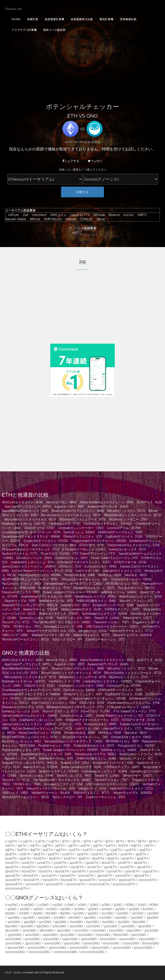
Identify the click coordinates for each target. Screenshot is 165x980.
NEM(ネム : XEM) (110, 575)
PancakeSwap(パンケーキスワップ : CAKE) (73, 584)
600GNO (76, 922)
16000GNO (108, 939)
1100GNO (76, 926)
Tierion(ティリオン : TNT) (111, 622)
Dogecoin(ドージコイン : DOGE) (46, 541)
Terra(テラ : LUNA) (107, 618)
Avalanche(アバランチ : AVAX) (108, 506)
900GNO (27, 926)
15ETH (22, 846)
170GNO (59, 918)
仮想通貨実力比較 (82, 19)
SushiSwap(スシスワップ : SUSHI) (105, 614)
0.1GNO (43, 905)
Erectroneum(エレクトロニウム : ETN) (134, 545)
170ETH (25, 854)
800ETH (98, 859)
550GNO (61, 922)
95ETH (61, 850)
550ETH (25, 859)
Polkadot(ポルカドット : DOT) (94, 588)
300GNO (137, 918)
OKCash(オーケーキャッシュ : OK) (84, 579)
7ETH (131, 841)
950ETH (142, 859)
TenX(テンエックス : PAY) (74, 618)
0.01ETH (11, 841)
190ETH (53, 854)
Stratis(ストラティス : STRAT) (59, 614)
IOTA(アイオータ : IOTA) (130, 562)
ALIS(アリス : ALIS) (149, 502)
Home (16, 19)
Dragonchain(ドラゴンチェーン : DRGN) (99, 541)
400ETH (126, 854)
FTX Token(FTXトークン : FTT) (94, 554)
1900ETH (11, 867)
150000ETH (127, 880)
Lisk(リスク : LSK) (87, 571)
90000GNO (16, 948)
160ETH (11, 854)
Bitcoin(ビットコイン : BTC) (126, 511)
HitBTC (141, 215)
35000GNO (33, 943)
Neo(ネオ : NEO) (136, 575)
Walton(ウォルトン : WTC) (91, 635)
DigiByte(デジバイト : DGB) (124, 536)
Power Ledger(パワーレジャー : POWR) (70, 592)
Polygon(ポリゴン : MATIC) (136, 588)
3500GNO (15, 935)
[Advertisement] (82, 71)
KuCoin (128, 215)
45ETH (98, 846)
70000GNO (131, 943)
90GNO (79, 913)
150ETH (144, 850)
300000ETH (34, 884)
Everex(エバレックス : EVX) (127, 549)
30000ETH (86, 876)
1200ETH (44, 863)
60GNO (148, 909)
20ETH (34, 846)
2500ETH (77, 867)
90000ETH (88, 880)
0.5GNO (57, 905)
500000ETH (54, 884)
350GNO (153, 918)
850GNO (11, 926)
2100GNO (99, 931)
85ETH (35, 850)
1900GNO (64, 931)
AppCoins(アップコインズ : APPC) (28, 506)
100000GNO (36, 948)
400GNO (14, 922)
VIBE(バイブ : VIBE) (15, 635)
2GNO (82, 905)
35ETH (72, 846)
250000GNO (100, 948)
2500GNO (134, 931)
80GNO (51, 913)
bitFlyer (13, 215)
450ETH (141, 854)
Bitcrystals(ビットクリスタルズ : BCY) (30, 519)
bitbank (70, 219)
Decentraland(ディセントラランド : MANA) (31, 536)
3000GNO (151, 931)
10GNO (25, 909)
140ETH (130, 850)
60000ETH (31, 880)
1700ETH (124, 863)
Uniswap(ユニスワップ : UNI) (63, 626)
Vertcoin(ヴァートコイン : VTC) (131, 631)
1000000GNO (15, 952)
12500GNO (70, 939)
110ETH (88, 850)
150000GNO (57, 948)
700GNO (108, 922)
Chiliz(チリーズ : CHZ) (39, 528)
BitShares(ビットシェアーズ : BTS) (82, 519)
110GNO (123, 913)
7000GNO (103, 935)
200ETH (68, 854)
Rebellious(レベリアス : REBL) (95, 596)
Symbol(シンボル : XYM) (36, 618)
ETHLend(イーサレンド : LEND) (84, 549)
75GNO (38, 913)
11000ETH (114, 871)
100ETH (74, 850)
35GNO (93, 909)
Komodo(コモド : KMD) (101, 566)
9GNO (12, 909)
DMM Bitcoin (52, 219)
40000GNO (52, 943)
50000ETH (13, 880)
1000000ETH (76, 884)
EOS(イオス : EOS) (92, 545)
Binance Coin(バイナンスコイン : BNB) (78, 511)
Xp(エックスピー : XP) (67, 639)
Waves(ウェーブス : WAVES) (132, 635)
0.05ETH (26, 841)
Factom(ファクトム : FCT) (20, 554)
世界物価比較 (128, 19)
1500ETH (92, 863)
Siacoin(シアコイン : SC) (136, 601)
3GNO (94, 905)
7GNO (142, 905)
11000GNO (32, 939)
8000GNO (121, 935)
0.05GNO (28, 905)
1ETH (65, 841)
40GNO (107, 909)
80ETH (22, 850)
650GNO (92, 922)
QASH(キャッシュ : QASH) (118, 592)
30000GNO (13, 943)
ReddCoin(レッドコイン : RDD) (141, 596)
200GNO (105, 918)
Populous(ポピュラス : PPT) (21, 592)
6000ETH (28, 871)
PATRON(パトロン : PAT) (122, 584)
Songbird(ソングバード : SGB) (113, 605)
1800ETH (140, 863)
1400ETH (76, 863)
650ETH (55, 859)
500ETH (11, 859)
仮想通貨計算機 (54, 19)
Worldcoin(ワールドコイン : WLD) (25, 639)
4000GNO (32, 935)
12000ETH (132, 871)
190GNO (90, 918)
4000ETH (127, 867)
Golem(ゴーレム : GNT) (72, 558)
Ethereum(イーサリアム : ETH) (23, 707)
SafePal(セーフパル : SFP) (56, 601)
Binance (113, 215)
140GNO (14, 918)
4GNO (106, 905)
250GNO (121, 918)
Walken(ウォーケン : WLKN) (51, 635)
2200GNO (116, 931)
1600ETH (108, 863)
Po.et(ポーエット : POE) (54, 588)
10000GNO (13, 939)
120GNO (138, 913)
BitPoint (34, 219)
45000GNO (72, 943)
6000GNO (85, 935)
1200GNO (93, 926)
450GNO (30, 922)
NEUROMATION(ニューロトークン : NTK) (30, 579)
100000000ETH (124, 884)
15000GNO (89, 939)
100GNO (107, 913)
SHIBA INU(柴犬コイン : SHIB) (96, 601)
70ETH (149, 846)
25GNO (65, 909)
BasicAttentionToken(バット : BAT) (25, 511)
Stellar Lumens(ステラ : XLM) (81, 609)
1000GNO (59, 926)
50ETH (110, 846)
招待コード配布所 (54, 30)
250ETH (82, 854)
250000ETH (14, 884)
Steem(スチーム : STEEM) (40, 609)
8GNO (154, 905)
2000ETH (28, 867)
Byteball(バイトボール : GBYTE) (24, 524)
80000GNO (151, 943)
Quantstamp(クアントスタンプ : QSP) (46, 596)
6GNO (130, 905)
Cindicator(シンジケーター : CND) (81, 528)
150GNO (29, 918)
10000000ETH (99, 884)
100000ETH (107, 880)
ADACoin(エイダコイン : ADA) (22, 502)
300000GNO (122, 948)
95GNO (93, 913)
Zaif (24, 215)
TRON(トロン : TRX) (27, 626)
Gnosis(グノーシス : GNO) (34, 558)
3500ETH (110, 867)
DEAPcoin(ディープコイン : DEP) (120, 532)
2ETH (76, 841)
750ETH (84, 859)
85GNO (65, 913)
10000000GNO (39, 952)
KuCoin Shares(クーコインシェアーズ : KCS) (42, 571)
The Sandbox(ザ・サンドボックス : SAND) (62, 622)
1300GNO (110, 926)
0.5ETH (53, 841)
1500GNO (145, 926)
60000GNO (111, 943)
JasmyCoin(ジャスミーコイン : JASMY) (29, 566)
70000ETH (50, 880)
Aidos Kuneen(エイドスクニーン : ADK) (107, 502)
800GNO (139, 922)
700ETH (69, 859)
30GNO (79, 909)
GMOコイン (57, 215)
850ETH (113, 859)
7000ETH (45, 871)
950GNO (43, 926)
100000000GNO (65, 952)
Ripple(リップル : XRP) (20, 601)
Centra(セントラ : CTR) (64, 524)
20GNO (52, 909)
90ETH (48, 850)
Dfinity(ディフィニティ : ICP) (83, 536)
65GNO (10, 913)
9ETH (153, 841)
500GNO (45, 922)
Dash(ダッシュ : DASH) (79, 532)
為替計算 (33, 19)
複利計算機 (106, 19)
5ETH (109, 841)
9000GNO (139, 935)
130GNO (153, 913)
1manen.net (13, 9)
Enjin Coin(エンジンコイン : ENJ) (54, 545)
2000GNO (81, 931)
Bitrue (99, 219)
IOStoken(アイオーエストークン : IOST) (84, 562)
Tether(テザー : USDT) (137, 618)
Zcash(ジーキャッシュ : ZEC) (105, 639)
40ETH (85, 846)
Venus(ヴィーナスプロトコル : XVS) (51, 631)
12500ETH (150, 871)
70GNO (24, 913)
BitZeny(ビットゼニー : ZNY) (129, 519)
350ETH (112, 854)
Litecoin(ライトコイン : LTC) (122, 571)
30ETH (60, 846)
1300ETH (60, 863)
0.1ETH (40, 841)
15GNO (38, 909)
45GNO (120, 909)
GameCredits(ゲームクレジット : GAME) (29, 716)
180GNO (75, 918)
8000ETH (62, 871)
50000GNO (91, 943)
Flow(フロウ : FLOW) (55, 554)
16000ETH (30, 876)
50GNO (134, 909)
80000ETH (69, 880)
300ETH (97, 854)
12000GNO (51, 939)
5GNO (118, 905)
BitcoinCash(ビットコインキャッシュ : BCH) (71, 515)
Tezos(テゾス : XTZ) (16, 622)
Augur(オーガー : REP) (69, 506)
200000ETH (147, 880)
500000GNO (143, 948)
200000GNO (79, 948)
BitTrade (98, 215)
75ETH (10, 850)
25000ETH (67, 876)
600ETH (40, 859)
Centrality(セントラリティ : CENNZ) (108, 524)
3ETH (87, 841)
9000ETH (79, 871)
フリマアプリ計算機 (24, 30)
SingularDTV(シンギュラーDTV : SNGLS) (30, 605)
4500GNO (50, 935)
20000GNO (127, 939)
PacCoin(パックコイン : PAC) (21, 584)
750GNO (123, 922)
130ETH (116, 850)
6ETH (120, 841)
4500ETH (143, 867)
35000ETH (104, 876)
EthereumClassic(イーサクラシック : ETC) (31, 549)
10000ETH (96, 871)
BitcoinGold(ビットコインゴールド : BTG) (133, 515)
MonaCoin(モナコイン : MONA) (40, 575)
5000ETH (12, 871)
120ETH (102, 850)
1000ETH (12, 863)
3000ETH (94, 867)
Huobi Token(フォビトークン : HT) (115, 558)
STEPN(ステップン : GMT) (122, 609)
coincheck (38, 215)
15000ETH (12, 876)
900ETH (128, 859)
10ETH (10, 846)
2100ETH (44, 867)
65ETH (136, 846)
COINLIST (85, 219)
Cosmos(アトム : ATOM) (124, 528)
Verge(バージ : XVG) (92, 631)
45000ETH (141, 876)
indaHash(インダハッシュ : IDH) (32, 562)
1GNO (70, 905)
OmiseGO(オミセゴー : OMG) (131, 579)
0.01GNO (11, 905)
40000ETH (123, 876)
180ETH (39, 854)
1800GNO (47, 931)
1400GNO (128, 926)
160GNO (44, 918)
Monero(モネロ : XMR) (80, 575)
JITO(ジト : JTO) (70, 566)
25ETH (47, 846)
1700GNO (29, 931)
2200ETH (61, 867)
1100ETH (28, 863)
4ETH (98, 841)
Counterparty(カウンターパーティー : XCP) (31, 532)
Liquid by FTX (79, 215)
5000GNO (67, 935)
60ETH (123, 846)
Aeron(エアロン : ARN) (61, 502)
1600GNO (12, 931)
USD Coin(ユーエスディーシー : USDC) (112, 626)
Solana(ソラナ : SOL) (75, 605)
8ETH (142, 841)
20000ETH (49, 876)
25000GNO (147, 939)
